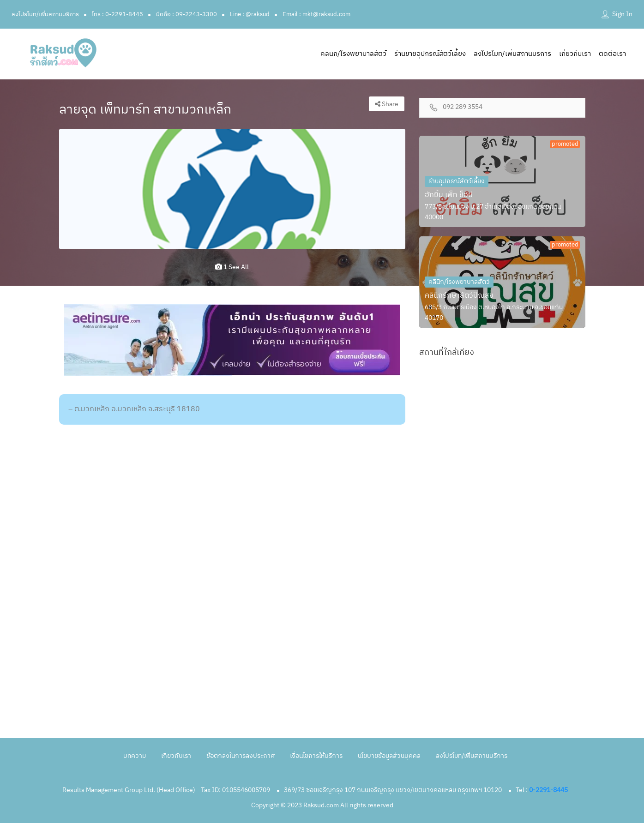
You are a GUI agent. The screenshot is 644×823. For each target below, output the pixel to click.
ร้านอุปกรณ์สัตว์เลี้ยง (457, 181)
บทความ (135, 756)
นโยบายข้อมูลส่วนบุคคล (389, 756)
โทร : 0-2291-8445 (117, 14)
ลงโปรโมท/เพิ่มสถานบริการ (45, 14)
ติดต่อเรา (612, 54)
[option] (232, 189)
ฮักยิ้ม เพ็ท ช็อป (449, 195)
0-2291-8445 (548, 790)
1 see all (232, 267)
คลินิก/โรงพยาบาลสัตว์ (353, 54)
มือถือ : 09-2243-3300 (187, 14)
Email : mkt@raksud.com (316, 14)
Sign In (622, 14)
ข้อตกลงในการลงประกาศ (241, 756)
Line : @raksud (250, 14)
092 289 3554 (463, 107)
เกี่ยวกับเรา (575, 54)
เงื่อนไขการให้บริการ (316, 756)
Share (387, 104)
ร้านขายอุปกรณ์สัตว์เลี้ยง (430, 54)
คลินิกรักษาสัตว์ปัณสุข (459, 296)
